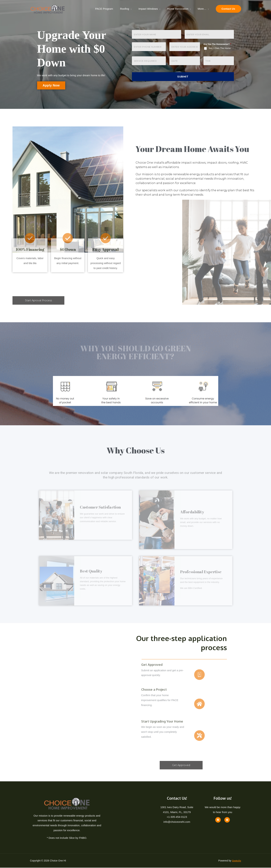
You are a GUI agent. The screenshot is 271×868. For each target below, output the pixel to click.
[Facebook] (218, 820)
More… (203, 9)
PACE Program (112, 9)
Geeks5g (236, 861)
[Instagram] (227, 820)
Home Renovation (180, 9)
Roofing (131, 9)
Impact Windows (152, 9)
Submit (183, 77)
